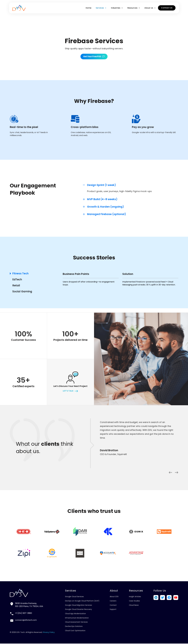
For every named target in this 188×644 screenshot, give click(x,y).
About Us (149, 9)
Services (100, 9)
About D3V (115, 597)
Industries (116, 9)
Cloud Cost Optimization (75, 631)
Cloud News (134, 605)
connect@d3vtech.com (27, 620)
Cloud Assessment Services (76, 622)
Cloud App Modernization (75, 614)
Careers (113, 601)
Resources (133, 9)
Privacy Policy (49, 633)
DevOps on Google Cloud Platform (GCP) (82, 601)
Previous (170, 473)
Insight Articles (135, 597)
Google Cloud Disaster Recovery (78, 610)
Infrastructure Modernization (77, 618)
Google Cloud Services (74, 597)
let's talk (68, 391)
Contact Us (166, 9)
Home (88, 9)
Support (114, 610)
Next (177, 473)
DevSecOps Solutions (73, 627)
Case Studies (135, 601)
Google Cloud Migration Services (78, 605)
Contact (114, 605)
